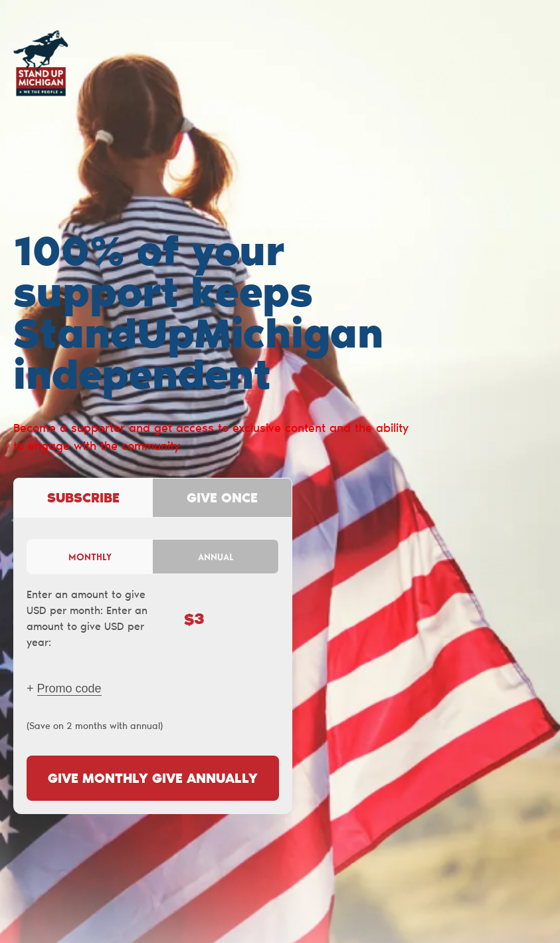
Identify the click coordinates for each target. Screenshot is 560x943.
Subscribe (83, 499)
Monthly (90, 557)
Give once (222, 499)
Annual (216, 557)
